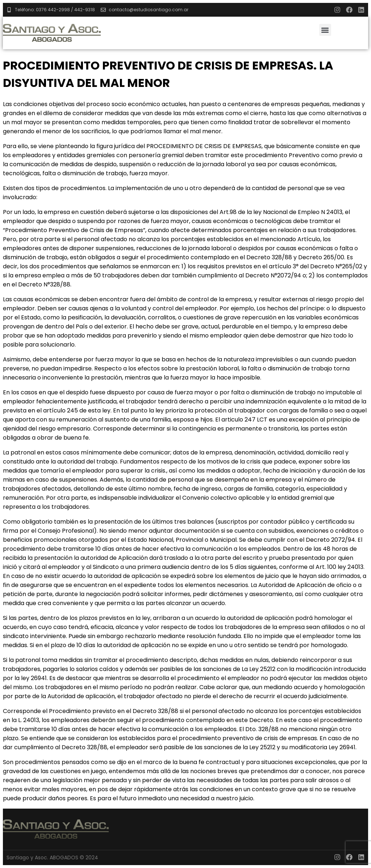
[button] (325, 30)
